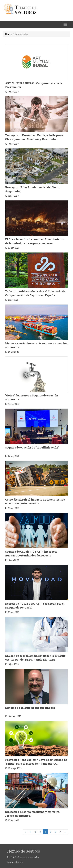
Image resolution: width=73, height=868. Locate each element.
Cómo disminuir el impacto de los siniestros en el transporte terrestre (35, 501)
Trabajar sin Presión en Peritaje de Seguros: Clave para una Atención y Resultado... (34, 137)
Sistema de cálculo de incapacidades (30, 708)
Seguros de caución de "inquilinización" (32, 447)
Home (8, 34)
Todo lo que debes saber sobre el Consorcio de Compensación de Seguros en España (35, 293)
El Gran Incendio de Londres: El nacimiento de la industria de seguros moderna (35, 241)
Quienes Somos (15, 862)
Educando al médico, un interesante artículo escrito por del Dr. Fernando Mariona (35, 658)
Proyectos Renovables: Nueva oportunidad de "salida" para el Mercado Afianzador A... (36, 762)
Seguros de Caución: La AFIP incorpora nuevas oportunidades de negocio (31, 553)
